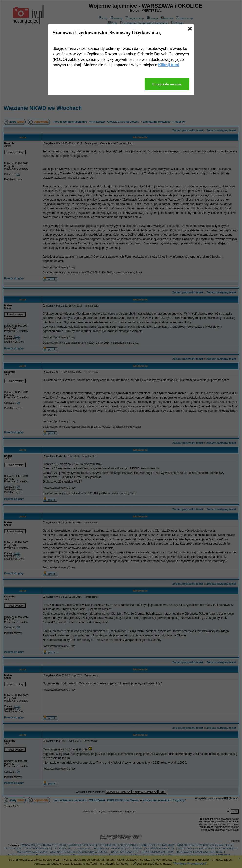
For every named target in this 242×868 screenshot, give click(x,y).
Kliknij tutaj (169, 65)
